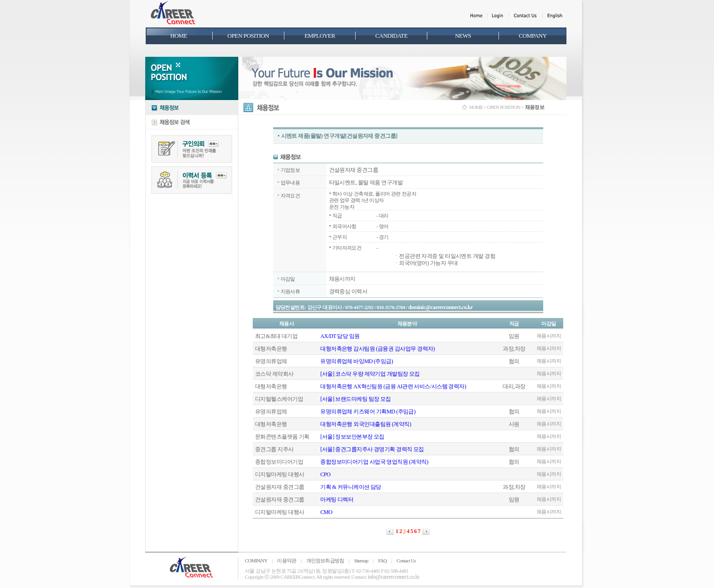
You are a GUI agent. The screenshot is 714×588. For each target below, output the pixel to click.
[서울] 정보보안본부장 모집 (352, 437)
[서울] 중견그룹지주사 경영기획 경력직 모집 (372, 449)
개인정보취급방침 (325, 561)
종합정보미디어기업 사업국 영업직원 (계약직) (374, 462)
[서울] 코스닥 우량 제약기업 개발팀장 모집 (370, 374)
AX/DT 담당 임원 (340, 336)
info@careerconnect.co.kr (394, 577)
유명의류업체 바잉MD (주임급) (357, 361)
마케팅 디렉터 (337, 500)
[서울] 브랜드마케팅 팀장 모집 (356, 399)
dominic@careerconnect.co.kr (441, 307)
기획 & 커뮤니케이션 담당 (351, 487)
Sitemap (361, 561)
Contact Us (406, 561)
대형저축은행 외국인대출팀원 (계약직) (366, 424)
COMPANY (256, 561)
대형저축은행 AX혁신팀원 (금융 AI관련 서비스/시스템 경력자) (393, 386)
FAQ (382, 561)
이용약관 (286, 561)
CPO (325, 474)
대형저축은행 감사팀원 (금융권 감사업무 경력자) (377, 349)
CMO (326, 512)
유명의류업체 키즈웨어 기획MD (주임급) (368, 412)
